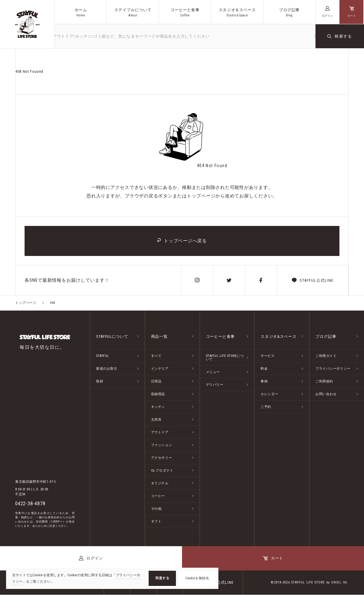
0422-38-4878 (30, 504)
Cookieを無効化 (197, 578)
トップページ (26, 303)
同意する (162, 578)
